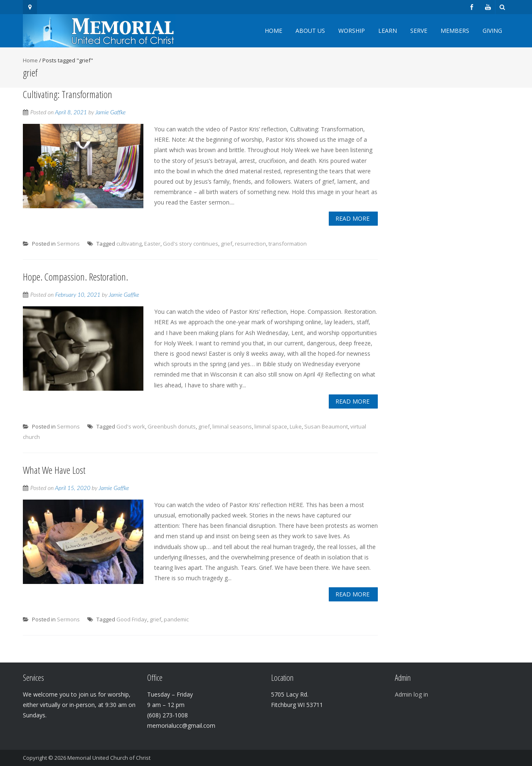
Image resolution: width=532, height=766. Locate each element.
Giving (492, 31)
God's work (131, 426)
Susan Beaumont (326, 426)
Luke (296, 426)
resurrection (250, 244)
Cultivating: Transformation (68, 94)
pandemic (176, 619)
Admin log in (411, 694)
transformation (288, 244)
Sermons (68, 244)
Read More (352, 218)
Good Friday (132, 619)
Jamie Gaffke (110, 112)
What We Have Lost (54, 470)
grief (227, 244)
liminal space (271, 426)
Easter (152, 244)
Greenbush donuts (172, 426)
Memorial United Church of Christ (109, 758)
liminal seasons (232, 426)
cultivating (129, 244)
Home (273, 31)
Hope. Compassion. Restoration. (75, 277)
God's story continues (191, 244)
